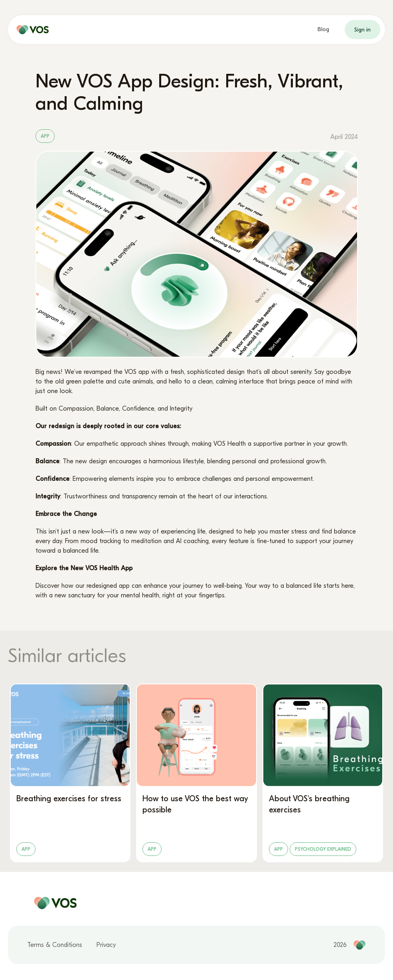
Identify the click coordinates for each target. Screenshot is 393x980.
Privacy (106, 945)
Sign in (362, 30)
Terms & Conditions (55, 945)
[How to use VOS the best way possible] (196, 773)
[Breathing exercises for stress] (70, 773)
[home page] (31, 30)
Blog (323, 29)
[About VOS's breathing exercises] (323, 773)
